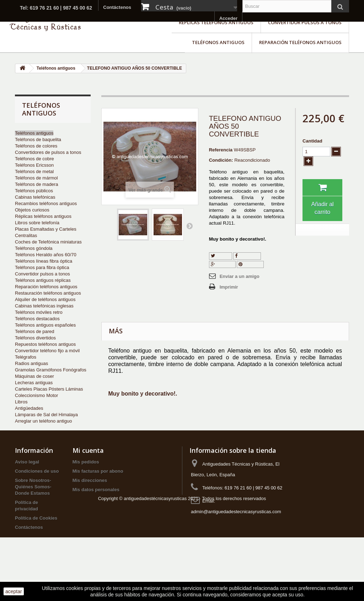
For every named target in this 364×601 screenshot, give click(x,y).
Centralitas (26, 235)
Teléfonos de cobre (34, 159)
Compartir (247, 256)
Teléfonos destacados (37, 319)
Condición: (221, 160)
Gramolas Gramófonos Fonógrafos (51, 370)
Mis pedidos (86, 484)
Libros (21, 402)
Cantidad (312, 141)
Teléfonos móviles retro (39, 312)
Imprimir (229, 287)
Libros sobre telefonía (37, 223)
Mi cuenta (88, 473)
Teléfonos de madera (36, 184)
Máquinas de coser (34, 376)
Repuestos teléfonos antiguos (45, 344)
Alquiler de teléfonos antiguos (45, 299)
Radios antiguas (31, 363)
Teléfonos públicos (34, 191)
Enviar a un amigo (240, 276)
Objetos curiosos (32, 210)
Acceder (228, 18)
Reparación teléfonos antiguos (300, 42)
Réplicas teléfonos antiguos (216, 22)
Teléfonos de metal (34, 171)
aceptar (14, 591)
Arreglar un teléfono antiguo (43, 421)
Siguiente (189, 226)
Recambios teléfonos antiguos (46, 203)
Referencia (221, 150)
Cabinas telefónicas (35, 197)
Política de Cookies (36, 540)
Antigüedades (29, 408)
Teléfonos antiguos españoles (45, 325)
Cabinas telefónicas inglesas (44, 306)
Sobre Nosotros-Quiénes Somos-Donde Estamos (33, 509)
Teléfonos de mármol (36, 178)
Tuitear (221, 256)
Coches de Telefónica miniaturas (48, 242)
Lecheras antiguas (34, 383)
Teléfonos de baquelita (38, 139)
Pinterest (250, 264)
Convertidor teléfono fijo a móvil (47, 351)
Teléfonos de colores (36, 146)
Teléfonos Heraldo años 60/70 (46, 255)
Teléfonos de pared (35, 331)
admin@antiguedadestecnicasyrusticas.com (236, 534)
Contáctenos (117, 7)
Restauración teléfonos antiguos (48, 293)
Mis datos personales (96, 512)
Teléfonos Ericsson (34, 165)
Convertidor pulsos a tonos (305, 22)
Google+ (222, 264)
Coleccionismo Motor (36, 395)
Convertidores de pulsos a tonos (48, 152)
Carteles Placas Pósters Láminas (49, 389)
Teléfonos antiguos (218, 42)
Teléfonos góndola (34, 248)
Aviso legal (27, 484)
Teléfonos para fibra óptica (42, 267)
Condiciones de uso (37, 493)
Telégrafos (26, 357)
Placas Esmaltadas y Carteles (46, 229)
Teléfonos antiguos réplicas (43, 280)
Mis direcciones (90, 503)
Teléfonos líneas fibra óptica (44, 261)
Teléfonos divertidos (35, 338)
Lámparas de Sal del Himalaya (46, 415)
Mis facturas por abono (98, 493)
